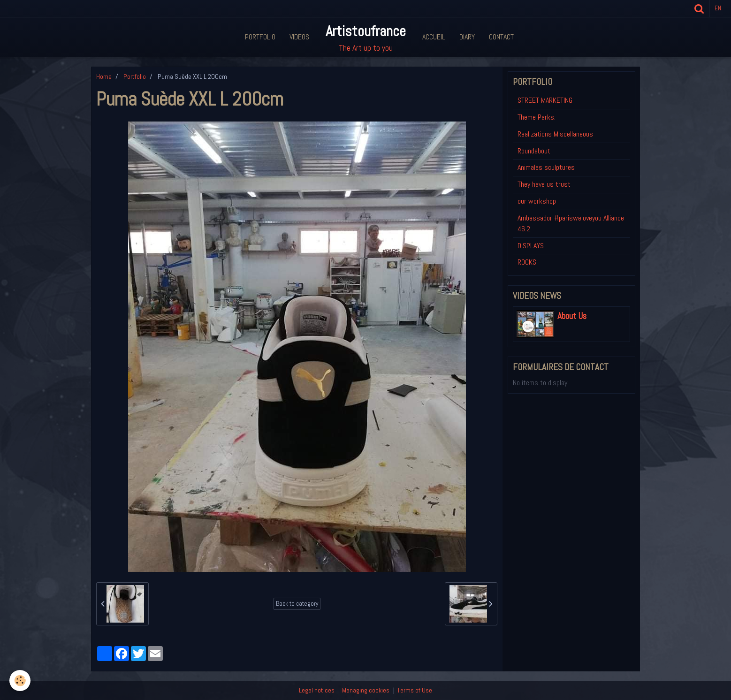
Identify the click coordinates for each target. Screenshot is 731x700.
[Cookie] (20, 681)
